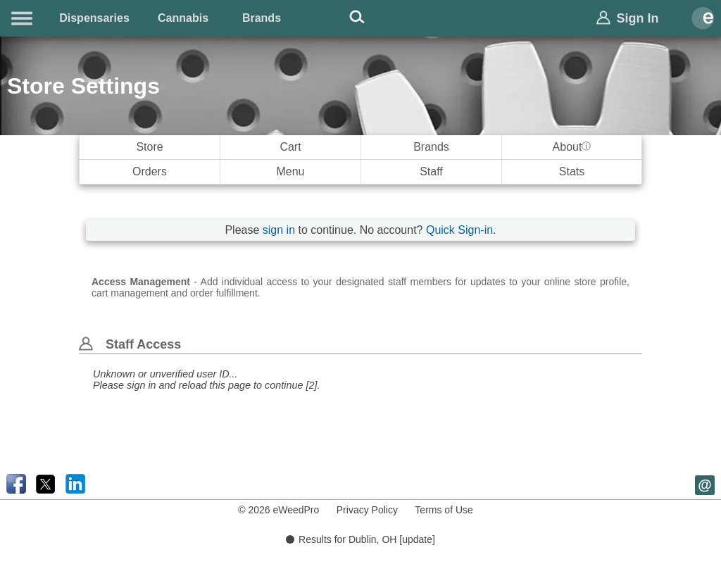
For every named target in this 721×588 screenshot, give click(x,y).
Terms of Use (444, 510)
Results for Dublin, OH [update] (360, 539)
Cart (290, 147)
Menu (290, 171)
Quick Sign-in (459, 230)
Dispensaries (94, 18)
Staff (431, 171)
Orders (150, 171)
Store (149, 147)
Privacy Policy (367, 510)
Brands (262, 18)
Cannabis (183, 18)
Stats (572, 171)
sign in (279, 230)
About (572, 147)
